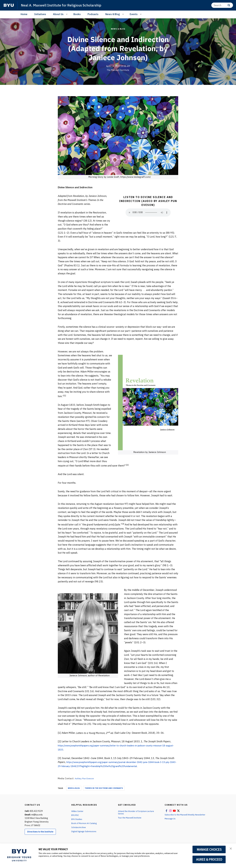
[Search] (222, 5)
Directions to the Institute (40, 832)
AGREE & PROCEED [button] (209, 859)
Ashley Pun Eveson (85, 778)
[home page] (9, 5)
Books (77, 14)
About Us (58, 14)
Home (24, 14)
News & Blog (113, 14)
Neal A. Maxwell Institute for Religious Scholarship (63, 5)
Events (134, 14)
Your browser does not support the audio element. (148, 213)
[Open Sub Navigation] (67, 14)
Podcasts (93, 14)
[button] (231, 849)
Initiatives (40, 14)
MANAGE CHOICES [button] (209, 849)
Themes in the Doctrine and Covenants (104, 788)
